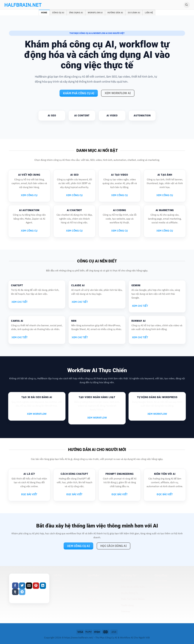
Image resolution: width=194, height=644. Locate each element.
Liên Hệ (149, 13)
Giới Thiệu (127, 581)
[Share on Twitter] (22, 586)
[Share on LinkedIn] (43, 586)
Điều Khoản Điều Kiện (133, 587)
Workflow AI (95, 13)
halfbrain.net (18, 5)
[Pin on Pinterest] (36, 586)
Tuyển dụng (127, 605)
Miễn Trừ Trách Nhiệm (133, 599)
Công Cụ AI (58, 13)
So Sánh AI (134, 13)
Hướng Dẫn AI (115, 13)
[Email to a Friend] (29, 586)
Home (44, 13)
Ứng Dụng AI (76, 13)
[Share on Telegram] (22, 592)
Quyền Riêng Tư (130, 593)
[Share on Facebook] (15, 586)
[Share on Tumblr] (15, 592)
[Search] (187, 5)
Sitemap (126, 611)
